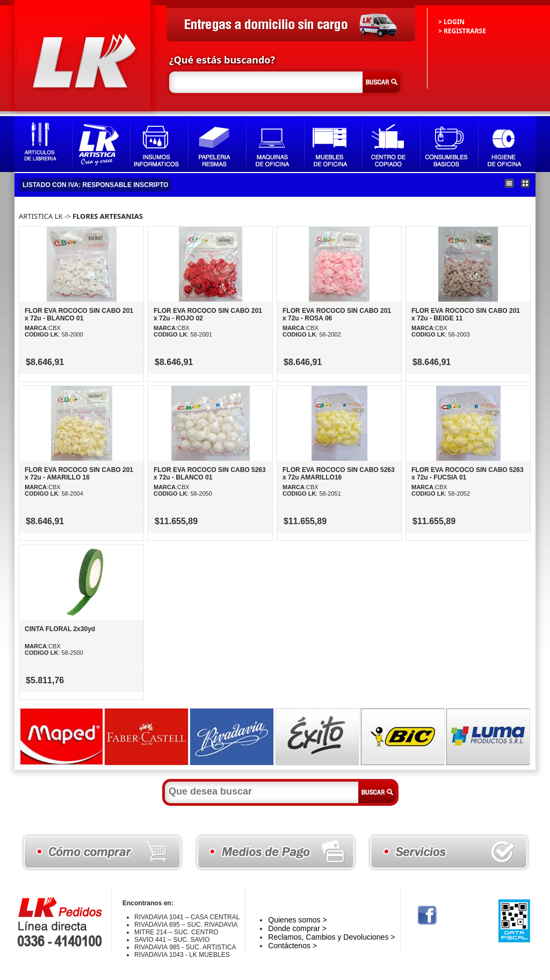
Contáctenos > (292, 946)
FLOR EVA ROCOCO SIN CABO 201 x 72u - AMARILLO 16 (79, 474)
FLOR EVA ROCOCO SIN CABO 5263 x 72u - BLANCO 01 (210, 474)
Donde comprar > (297, 928)
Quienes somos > (297, 920)
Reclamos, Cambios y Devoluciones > (331, 937)
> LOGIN (451, 22)
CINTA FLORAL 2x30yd (60, 629)
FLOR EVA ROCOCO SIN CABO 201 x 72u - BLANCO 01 (79, 314)
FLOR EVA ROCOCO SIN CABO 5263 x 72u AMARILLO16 (339, 474)
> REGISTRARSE (462, 31)
